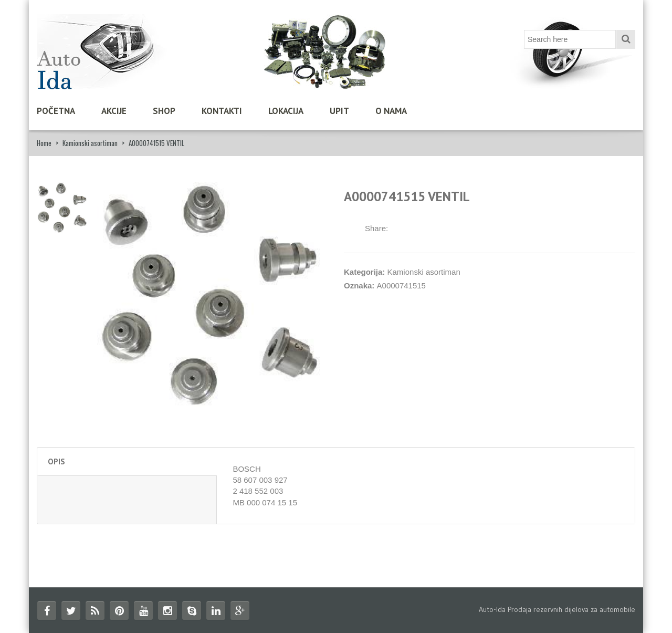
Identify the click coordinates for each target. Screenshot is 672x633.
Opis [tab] (56, 461)
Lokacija (286, 111)
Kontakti (222, 111)
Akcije (114, 111)
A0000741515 (401, 286)
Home (44, 143)
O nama (391, 111)
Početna (56, 111)
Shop (164, 111)
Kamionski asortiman (90, 143)
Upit (339, 111)
